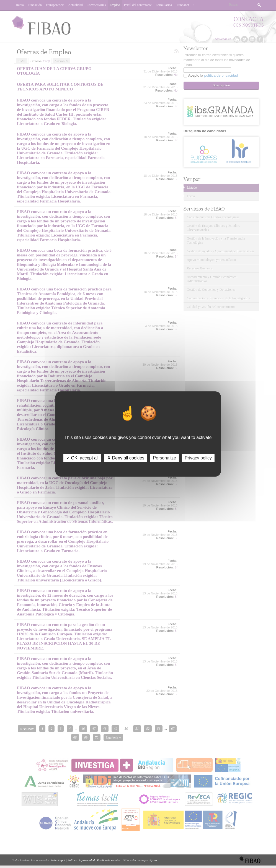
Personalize (164, 458)
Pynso (153, 860)
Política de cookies (109, 860)
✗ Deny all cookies (126, 458)
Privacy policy (198, 458)
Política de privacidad (81, 860)
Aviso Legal (58, 860)
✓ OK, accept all (82, 458)
